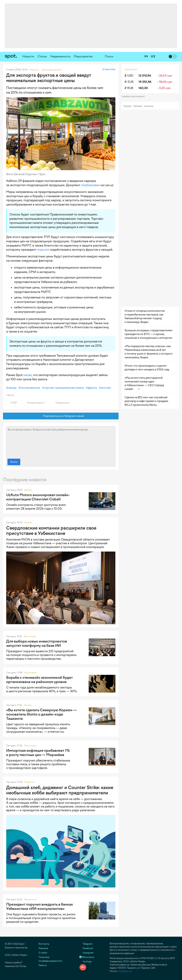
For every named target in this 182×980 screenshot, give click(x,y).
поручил (43, 250)
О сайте (43, 953)
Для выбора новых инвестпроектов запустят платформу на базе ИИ (37, 643)
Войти (14, 462)
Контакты (149, 106)
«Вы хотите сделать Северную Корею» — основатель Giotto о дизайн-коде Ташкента (42, 714)
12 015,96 (145, 76)
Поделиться (60, 403)
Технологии (30, 899)
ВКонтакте (87, 957)
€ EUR (129, 82)
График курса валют (134, 96)
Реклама (127, 106)
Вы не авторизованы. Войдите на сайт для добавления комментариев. (61, 442)
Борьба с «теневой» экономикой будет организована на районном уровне (39, 680)
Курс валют (131, 69)
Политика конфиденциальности (50, 959)
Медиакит (138, 106)
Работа (43, 965)
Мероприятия (83, 56)
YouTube (85, 962)
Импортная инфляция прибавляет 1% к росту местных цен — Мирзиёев (38, 753)
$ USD (129, 76)
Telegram (86, 944)
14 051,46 (145, 82)
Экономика (30, 636)
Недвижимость (60, 56)
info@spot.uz (125, 971)
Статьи (42, 56)
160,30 (143, 88)
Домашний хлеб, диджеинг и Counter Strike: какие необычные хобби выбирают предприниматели (60, 790)
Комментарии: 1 (34, 403)
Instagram (86, 953)
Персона (29, 782)
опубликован (90, 185)
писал (27, 375)
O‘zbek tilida (109, 69)
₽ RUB (129, 88)
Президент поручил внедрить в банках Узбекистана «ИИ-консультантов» (40, 906)
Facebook (86, 948)
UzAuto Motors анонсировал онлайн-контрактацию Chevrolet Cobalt (38, 497)
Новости (28, 56)
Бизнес (28, 490)
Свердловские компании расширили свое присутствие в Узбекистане (51, 531)
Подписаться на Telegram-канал (61, 416)
